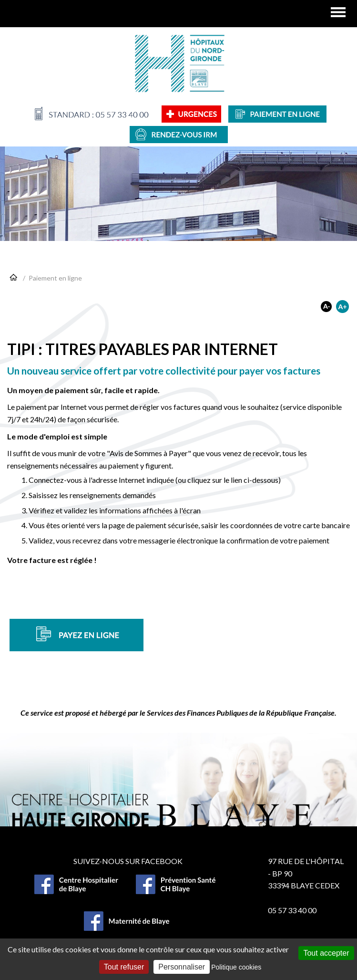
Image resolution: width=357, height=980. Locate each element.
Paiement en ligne (55, 278)
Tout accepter (326, 953)
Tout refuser (124, 967)
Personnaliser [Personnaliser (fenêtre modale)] (182, 967)
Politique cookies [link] (236, 967)
